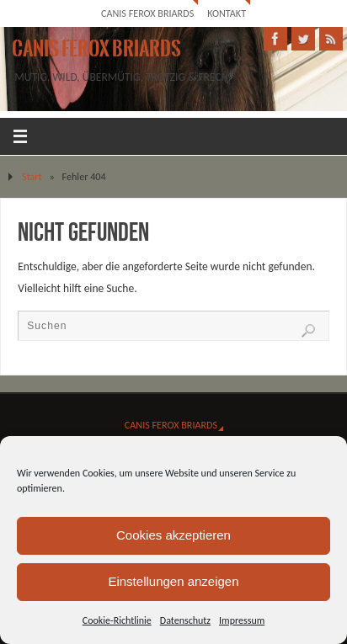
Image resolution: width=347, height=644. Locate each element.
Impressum (242, 620)
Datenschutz (185, 620)
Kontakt (227, 13)
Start (32, 176)
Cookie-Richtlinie (117, 620)
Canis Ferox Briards (147, 13)
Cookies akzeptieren (173, 535)
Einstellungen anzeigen (173, 581)
